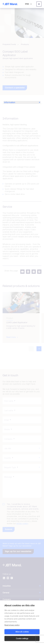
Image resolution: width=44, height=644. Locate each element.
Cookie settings (22, 638)
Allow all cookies (22, 632)
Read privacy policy (12, 625)
